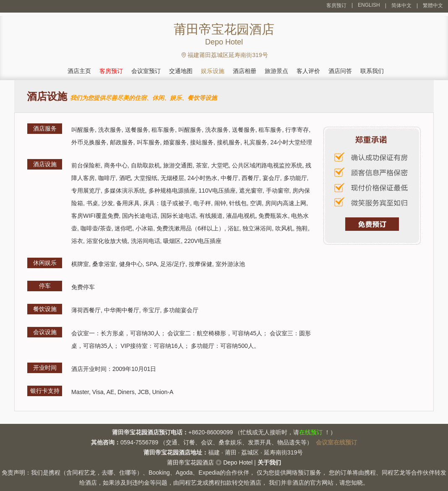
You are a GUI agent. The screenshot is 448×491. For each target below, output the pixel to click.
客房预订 (336, 5)
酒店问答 (340, 71)
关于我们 (269, 462)
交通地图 (181, 71)
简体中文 (401, 5)
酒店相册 (245, 71)
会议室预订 (146, 71)
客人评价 (308, 71)
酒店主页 (79, 71)
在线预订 (311, 432)
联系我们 (372, 71)
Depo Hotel (238, 462)
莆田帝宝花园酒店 (190, 462)
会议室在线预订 (336, 442)
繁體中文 (433, 5)
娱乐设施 (213, 71)
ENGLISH (369, 5)
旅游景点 (276, 71)
